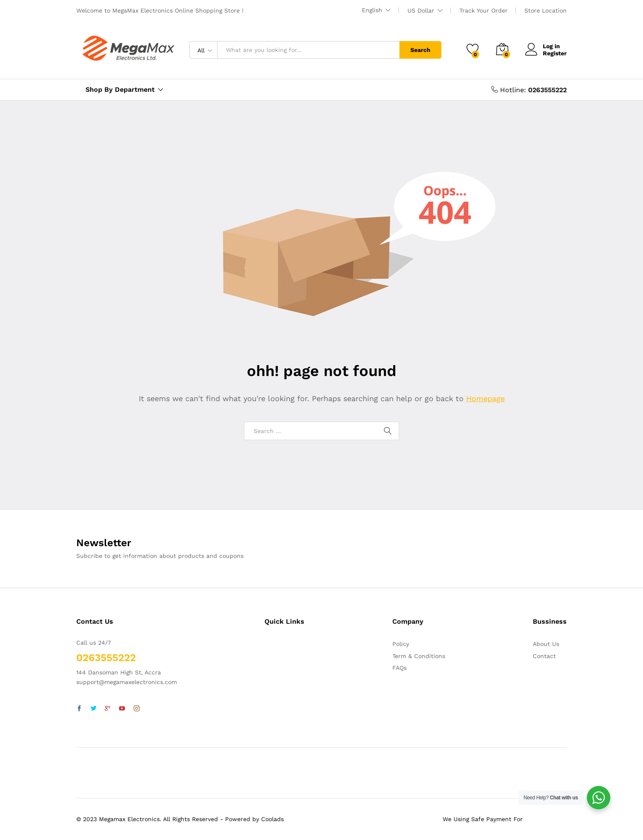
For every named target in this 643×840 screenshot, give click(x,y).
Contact (544, 656)
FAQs (399, 668)
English (372, 10)
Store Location (546, 10)
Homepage (485, 398)
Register (555, 53)
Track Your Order (484, 10)
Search (420, 50)
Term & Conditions (419, 656)
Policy (401, 644)
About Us (546, 644)
